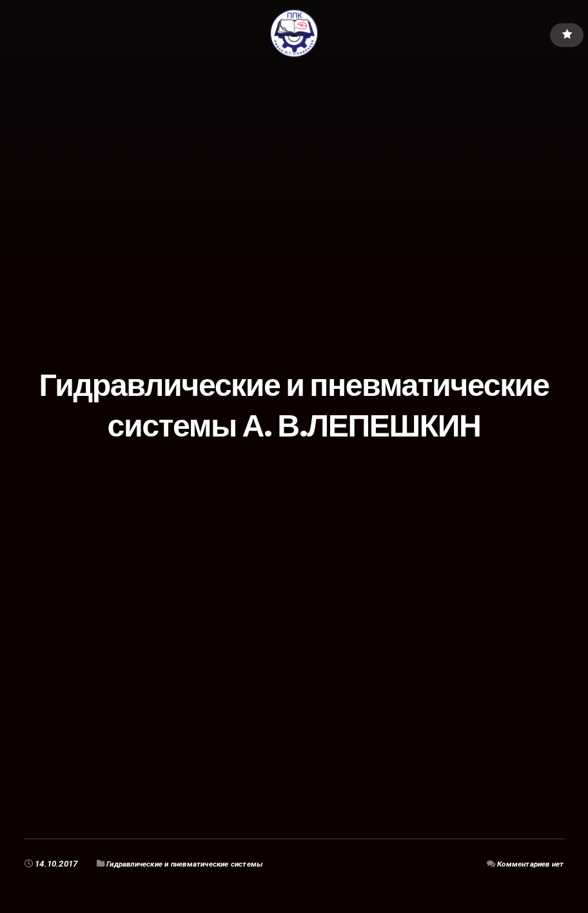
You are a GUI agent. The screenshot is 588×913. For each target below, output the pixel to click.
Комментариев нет (526, 864)
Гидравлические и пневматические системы (197, 864)
